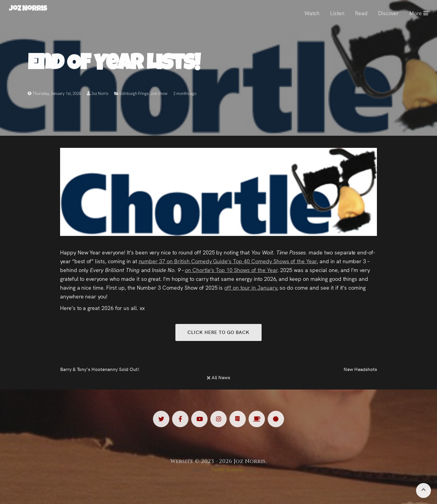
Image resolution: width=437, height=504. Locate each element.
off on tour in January (251, 287)
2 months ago (185, 95)
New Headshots (360, 369)
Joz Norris (98, 95)
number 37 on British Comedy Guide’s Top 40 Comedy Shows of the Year (228, 261)
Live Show (159, 95)
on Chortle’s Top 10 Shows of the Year (231, 270)
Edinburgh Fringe (134, 95)
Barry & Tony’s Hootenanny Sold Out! (100, 369)
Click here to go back (218, 332)
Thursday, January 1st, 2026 (54, 95)
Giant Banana (228, 470)
